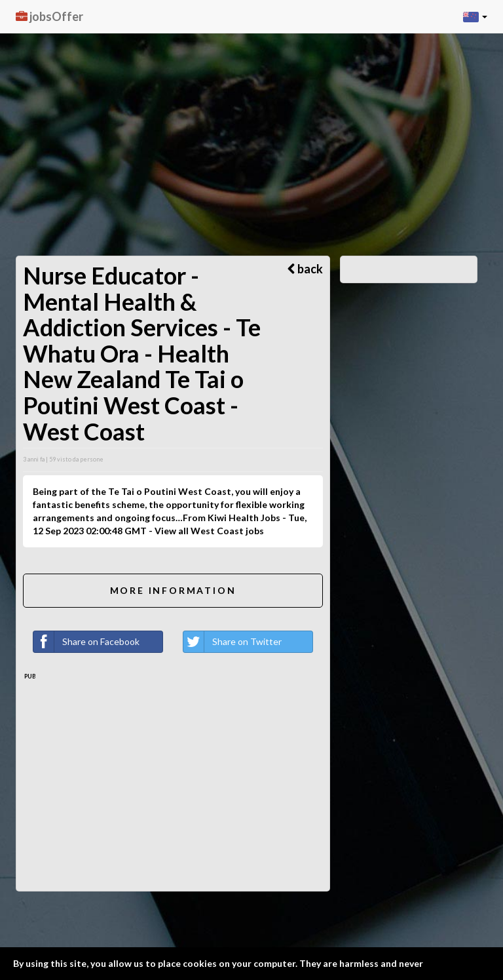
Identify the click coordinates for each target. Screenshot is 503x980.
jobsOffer (49, 16)
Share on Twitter (233, 642)
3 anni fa (34, 459)
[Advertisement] (251, 98)
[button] (475, 16)
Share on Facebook (86, 642)
